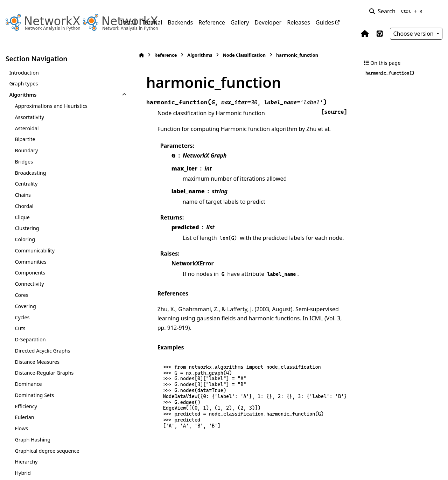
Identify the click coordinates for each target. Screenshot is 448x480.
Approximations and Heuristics (51, 106)
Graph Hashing (33, 440)
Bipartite (25, 139)
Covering (25, 306)
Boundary (26, 150)
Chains (23, 195)
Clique (22, 217)
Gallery (240, 22)
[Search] (397, 11)
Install (128, 22)
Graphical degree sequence (47, 451)
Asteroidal (27, 128)
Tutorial (152, 22)
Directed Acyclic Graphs (42, 351)
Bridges (24, 162)
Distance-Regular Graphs (44, 373)
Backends (180, 22)
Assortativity (29, 117)
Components (30, 273)
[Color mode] (438, 11)
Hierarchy (26, 462)
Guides (325, 22)
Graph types (23, 84)
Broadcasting (30, 173)
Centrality (26, 184)
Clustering (27, 228)
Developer (268, 22)
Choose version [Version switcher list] (414, 34)
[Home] (124, 55)
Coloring (25, 239)
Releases (298, 22)
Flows (21, 428)
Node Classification (227, 55)
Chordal (24, 206)
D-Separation (30, 339)
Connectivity (29, 284)
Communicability (35, 251)
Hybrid (23, 473)
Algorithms (23, 95)
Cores (21, 295)
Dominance (28, 384)
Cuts (20, 328)
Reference (212, 22)
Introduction (24, 73)
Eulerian (24, 417)
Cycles (22, 317)
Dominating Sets (34, 395)
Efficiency (26, 406)
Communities (30, 262)
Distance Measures (37, 362)
